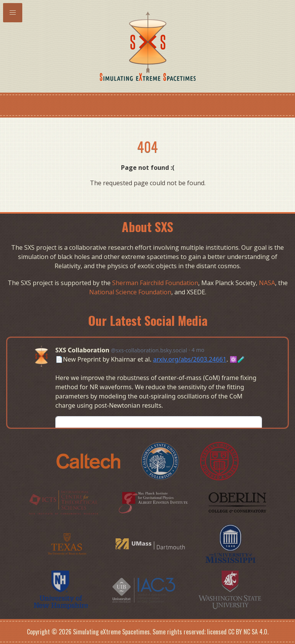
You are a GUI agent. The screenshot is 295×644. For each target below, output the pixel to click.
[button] (13, 13)
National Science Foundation (130, 292)
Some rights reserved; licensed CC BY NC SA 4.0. (210, 632)
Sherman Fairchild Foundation (155, 283)
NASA (267, 283)
